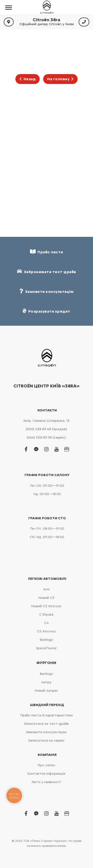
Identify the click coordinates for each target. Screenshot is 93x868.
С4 (46, 623)
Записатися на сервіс (46, 740)
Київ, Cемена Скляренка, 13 (46, 421)
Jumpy (46, 682)
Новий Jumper (46, 691)
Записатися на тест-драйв (46, 724)
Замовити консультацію (46, 732)
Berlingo (46, 640)
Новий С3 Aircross (46, 606)
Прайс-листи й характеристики (46, 715)
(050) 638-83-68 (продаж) (46, 429)
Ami (46, 589)
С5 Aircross (46, 631)
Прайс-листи (47, 252)
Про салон (46, 765)
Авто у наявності (46, 782)
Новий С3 (46, 598)
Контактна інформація (46, 774)
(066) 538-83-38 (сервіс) (46, 437)
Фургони (46, 663)
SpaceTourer (46, 648)
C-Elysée (46, 615)
